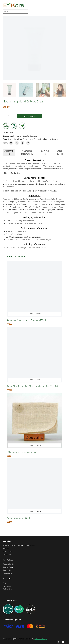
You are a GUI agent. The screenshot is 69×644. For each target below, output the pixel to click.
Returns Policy (8, 567)
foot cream (34, 139)
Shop (4, 583)
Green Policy (7, 570)
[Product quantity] (9, 116)
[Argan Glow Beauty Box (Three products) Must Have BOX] (34, 355)
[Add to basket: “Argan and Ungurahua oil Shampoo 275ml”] (34, 314)
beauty (10, 139)
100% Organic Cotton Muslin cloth (22, 452)
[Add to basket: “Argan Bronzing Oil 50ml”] (34, 511)
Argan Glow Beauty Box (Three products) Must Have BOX (33, 386)
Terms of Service (8, 564)
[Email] (28, 143)
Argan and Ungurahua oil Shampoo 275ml (26, 320)
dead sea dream (21, 139)
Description (9, 152)
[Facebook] (11, 143)
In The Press (7, 551)
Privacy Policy (8, 573)
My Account (7, 586)
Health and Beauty (21, 136)
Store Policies (59, 152)
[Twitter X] (17, 143)
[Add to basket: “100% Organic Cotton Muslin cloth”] (34, 446)
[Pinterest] (22, 143)
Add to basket (29, 116)
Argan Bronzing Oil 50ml (18, 518)
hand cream (45, 139)
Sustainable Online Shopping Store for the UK (19, 545)
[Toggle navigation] (57, 5)
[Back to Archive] (63, 642)
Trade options (7, 589)
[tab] (9, 152)
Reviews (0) (45, 152)
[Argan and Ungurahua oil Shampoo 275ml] (34, 289)
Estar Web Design (41, 639)
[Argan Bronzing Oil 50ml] (34, 486)
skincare (55, 139)
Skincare (33, 136)
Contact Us (7, 554)
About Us (6, 548)
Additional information (27, 152)
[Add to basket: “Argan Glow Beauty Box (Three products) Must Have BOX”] (34, 380)
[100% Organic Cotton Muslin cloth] (34, 421)
